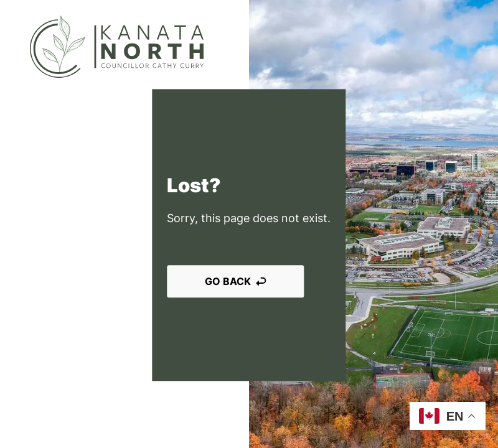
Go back (235, 281)
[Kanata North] (117, 47)
